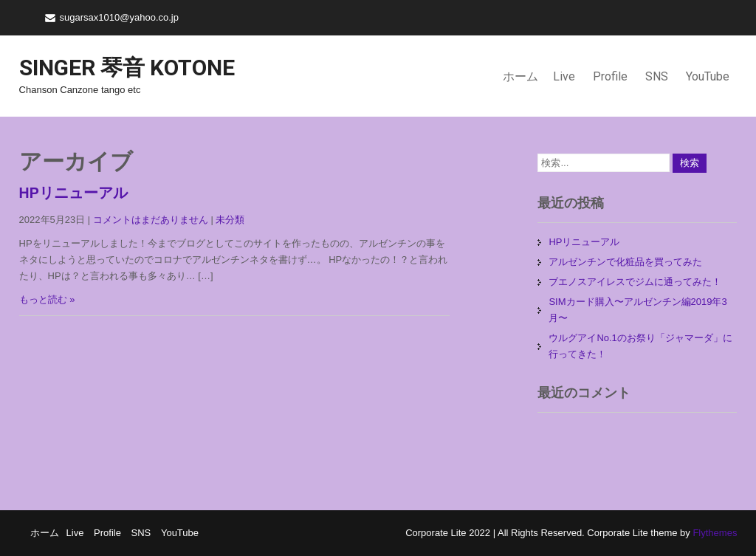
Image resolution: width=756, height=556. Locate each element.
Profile (610, 76)
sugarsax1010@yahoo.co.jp (119, 17)
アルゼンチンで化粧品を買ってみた (625, 262)
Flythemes (714, 533)
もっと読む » (47, 299)
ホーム (520, 76)
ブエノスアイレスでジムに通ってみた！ (635, 282)
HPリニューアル (73, 193)
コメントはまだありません (151, 220)
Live (564, 76)
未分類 (230, 220)
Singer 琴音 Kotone (127, 68)
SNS (657, 76)
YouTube (708, 76)
